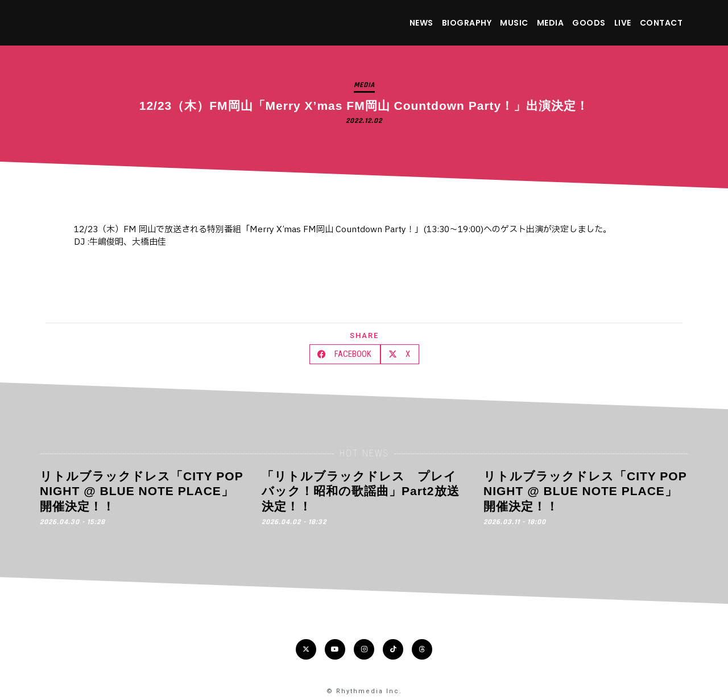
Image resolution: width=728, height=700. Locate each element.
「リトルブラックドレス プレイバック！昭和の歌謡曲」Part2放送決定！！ (361, 491)
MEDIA (551, 23)
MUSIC (514, 23)
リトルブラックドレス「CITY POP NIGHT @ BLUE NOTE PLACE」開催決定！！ (141, 491)
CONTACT (661, 23)
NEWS (421, 23)
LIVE (623, 23)
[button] (345, 354)
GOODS (589, 23)
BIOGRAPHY (467, 23)
